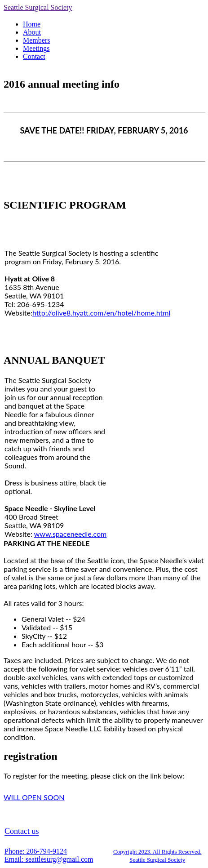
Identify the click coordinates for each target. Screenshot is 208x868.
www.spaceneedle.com (70, 534)
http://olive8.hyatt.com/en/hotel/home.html (101, 313)
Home (32, 24)
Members (36, 40)
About (32, 32)
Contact (34, 56)
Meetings (36, 48)
